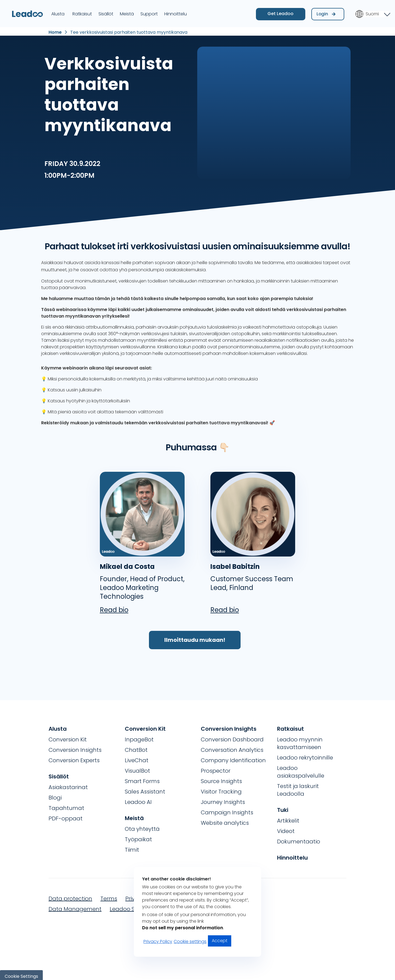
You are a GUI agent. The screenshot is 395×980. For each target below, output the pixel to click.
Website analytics (225, 820)
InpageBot (139, 737)
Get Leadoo (280, 12)
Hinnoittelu (176, 12)
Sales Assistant (145, 789)
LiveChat (137, 758)
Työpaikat (138, 837)
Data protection (70, 896)
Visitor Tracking (221, 789)
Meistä (127, 12)
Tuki (283, 807)
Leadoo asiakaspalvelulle (301, 769)
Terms (109, 896)
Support (149, 12)
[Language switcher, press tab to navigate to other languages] (373, 12)
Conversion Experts (74, 758)
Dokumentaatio (299, 839)
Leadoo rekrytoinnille (305, 755)
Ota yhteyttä (142, 826)
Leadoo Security (131, 906)
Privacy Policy (158, 941)
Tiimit (132, 847)
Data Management (75, 906)
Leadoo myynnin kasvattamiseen (300, 741)
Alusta (58, 12)
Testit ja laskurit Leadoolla (298, 787)
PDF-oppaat (66, 816)
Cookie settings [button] (190, 941)
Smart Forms (142, 778)
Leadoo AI (138, 799)
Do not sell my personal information (183, 928)
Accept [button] (220, 941)
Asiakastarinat (68, 784)
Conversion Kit (68, 737)
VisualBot (137, 768)
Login (326, 12)
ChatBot (136, 747)
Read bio (114, 607)
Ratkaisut (82, 12)
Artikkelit (288, 818)
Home (55, 29)
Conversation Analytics (232, 747)
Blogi (55, 795)
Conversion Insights (75, 747)
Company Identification (233, 758)
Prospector (216, 768)
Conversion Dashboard (232, 737)
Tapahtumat (66, 805)
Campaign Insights (227, 810)
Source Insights (221, 778)
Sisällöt (106, 12)
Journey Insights (223, 799)
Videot (286, 828)
